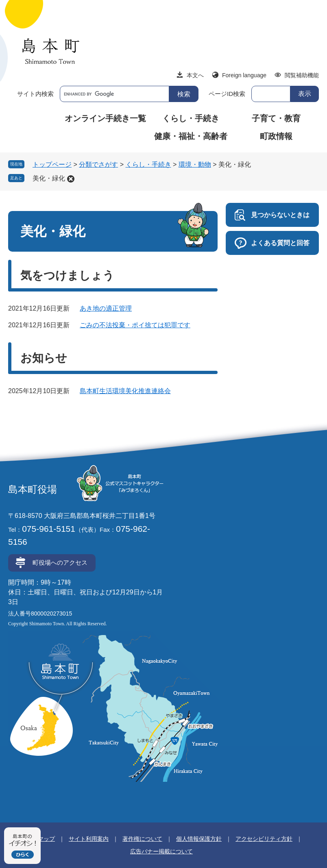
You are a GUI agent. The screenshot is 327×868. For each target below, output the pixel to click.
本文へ (195, 75)
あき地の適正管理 (106, 308)
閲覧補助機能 (302, 75)
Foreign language (244, 75)
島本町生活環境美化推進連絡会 (125, 391)
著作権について (142, 839)
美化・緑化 (49, 178)
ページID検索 (227, 94)
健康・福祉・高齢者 (191, 136)
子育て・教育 (276, 118)
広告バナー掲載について (161, 851)
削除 (71, 179)
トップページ (52, 164)
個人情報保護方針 (199, 839)
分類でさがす (98, 164)
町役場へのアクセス (60, 562)
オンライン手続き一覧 (105, 118)
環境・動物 (195, 164)
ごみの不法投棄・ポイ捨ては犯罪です (135, 325)
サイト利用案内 (89, 839)
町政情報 (276, 136)
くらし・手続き (191, 118)
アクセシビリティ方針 (264, 839)
